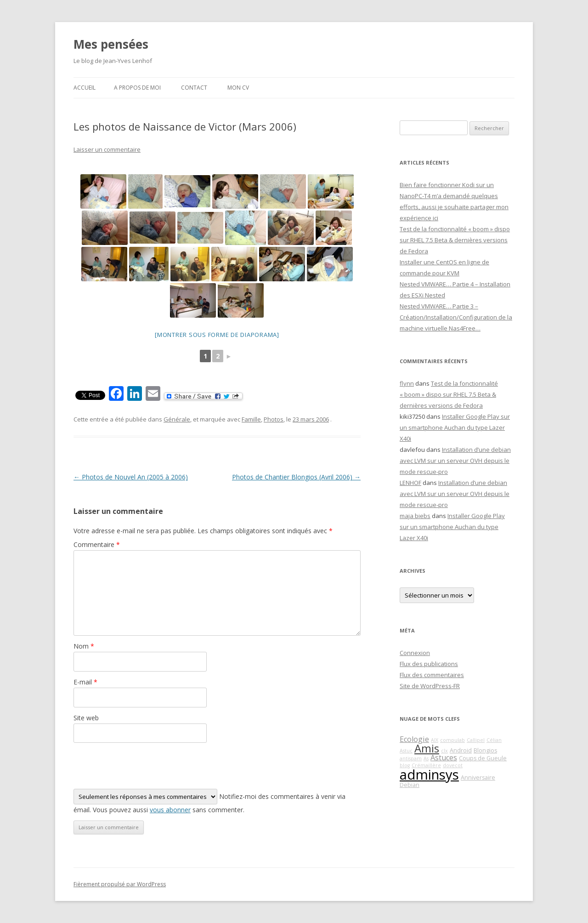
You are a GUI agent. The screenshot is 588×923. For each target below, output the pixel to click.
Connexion (415, 653)
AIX (435, 740)
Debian (410, 785)
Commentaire (97, 544)
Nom (84, 646)
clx (444, 751)
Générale (177, 419)
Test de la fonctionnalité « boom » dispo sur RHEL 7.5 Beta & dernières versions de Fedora (455, 240)
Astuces (444, 758)
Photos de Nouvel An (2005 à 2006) (131, 477)
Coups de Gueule (483, 758)
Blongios (485, 750)
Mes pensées (111, 44)
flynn (407, 383)
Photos (274, 419)
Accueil (85, 88)
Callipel (476, 740)
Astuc (406, 751)
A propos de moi (137, 88)
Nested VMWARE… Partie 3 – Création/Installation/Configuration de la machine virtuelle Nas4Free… (456, 317)
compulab (452, 740)
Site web (86, 718)
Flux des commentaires (432, 675)
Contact (194, 88)
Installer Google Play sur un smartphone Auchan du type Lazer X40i (455, 427)
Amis (427, 748)
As (426, 758)
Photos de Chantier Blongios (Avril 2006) (296, 477)
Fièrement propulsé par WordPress (120, 884)
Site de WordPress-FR (430, 686)
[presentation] (143, 766)
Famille (251, 419)
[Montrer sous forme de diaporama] (217, 335)
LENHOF (410, 483)
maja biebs (415, 516)
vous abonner (170, 810)
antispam (411, 758)
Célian (494, 740)
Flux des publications (429, 664)
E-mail (85, 682)
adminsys (429, 775)
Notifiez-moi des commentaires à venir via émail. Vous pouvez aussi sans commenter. (209, 801)
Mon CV (238, 88)
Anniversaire (478, 778)
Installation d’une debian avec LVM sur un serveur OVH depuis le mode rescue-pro (455, 461)
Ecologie (414, 739)
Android (461, 750)
